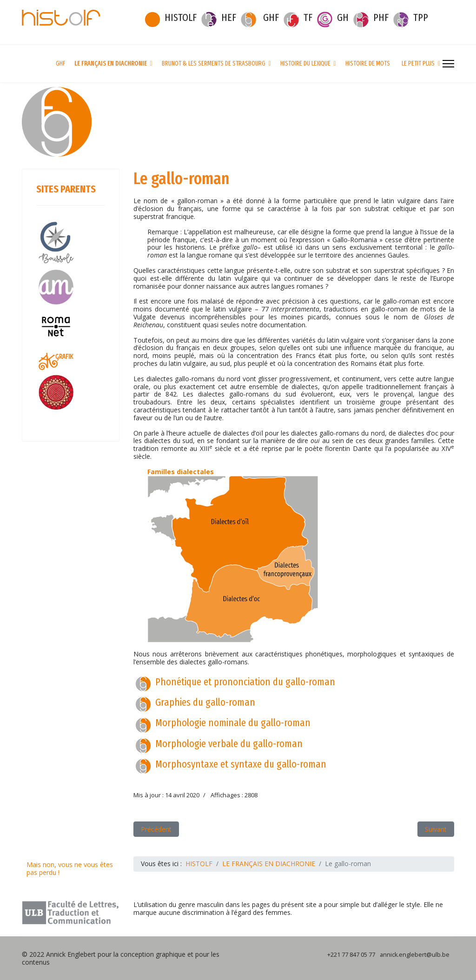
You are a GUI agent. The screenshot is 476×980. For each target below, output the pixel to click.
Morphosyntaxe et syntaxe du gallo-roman (241, 764)
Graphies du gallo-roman (205, 702)
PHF (381, 17)
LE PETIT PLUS (418, 63)
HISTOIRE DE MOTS (368, 63)
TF (308, 17)
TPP (421, 17)
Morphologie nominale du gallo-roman (233, 723)
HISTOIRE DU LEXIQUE (305, 63)
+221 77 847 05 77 (351, 955)
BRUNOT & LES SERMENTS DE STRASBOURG (214, 63)
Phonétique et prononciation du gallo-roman (245, 682)
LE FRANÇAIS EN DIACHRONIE (111, 63)
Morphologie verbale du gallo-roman (229, 744)
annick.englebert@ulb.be (415, 955)
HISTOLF (181, 17)
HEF (229, 17)
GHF (271, 17)
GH (343, 17)
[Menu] (448, 64)
